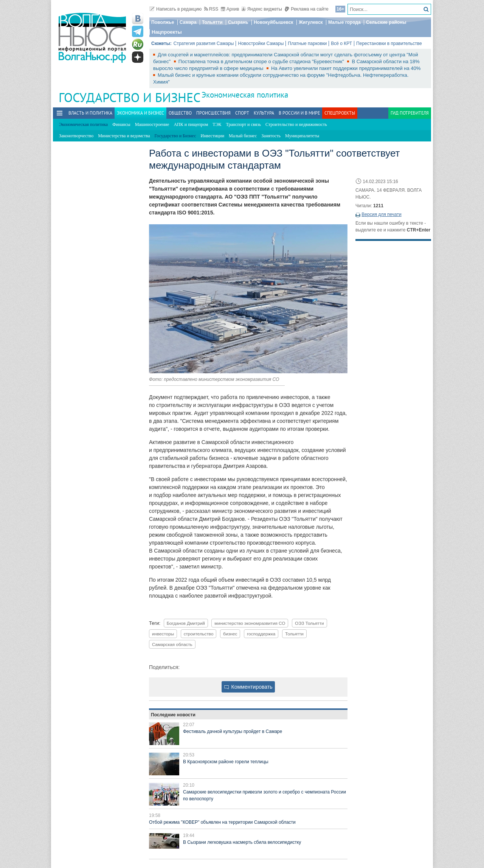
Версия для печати (381, 214)
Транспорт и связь (244, 124)
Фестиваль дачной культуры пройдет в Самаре (233, 731)
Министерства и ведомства (124, 136)
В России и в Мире (299, 113)
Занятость (271, 136)
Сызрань (238, 22)
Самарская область (172, 644)
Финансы (121, 124)
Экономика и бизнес (140, 113)
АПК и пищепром (191, 124)
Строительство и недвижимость (296, 124)
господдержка (261, 634)
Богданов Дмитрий (186, 623)
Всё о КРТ (341, 43)
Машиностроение (152, 124)
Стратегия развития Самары (204, 43)
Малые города (344, 22)
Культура (264, 113)
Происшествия (213, 113)
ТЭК (217, 124)
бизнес (230, 634)
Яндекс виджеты (262, 9)
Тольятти (212, 22)
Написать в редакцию (175, 9)
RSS (211, 9)
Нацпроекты (167, 32)
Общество (180, 113)
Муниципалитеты (302, 136)
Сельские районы (386, 22)
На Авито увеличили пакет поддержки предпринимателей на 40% (346, 68)
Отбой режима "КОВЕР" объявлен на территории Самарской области (222, 822)
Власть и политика (90, 113)
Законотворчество (76, 136)
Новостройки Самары (261, 43)
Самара (188, 22)
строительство (199, 634)
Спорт (242, 113)
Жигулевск (311, 22)
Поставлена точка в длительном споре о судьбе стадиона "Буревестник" (262, 61)
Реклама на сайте (306, 9)
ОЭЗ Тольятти (309, 623)
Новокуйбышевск (274, 22)
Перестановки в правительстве (389, 43)
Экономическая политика (245, 95)
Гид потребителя (410, 113)
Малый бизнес (243, 136)
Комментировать (248, 687)
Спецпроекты (340, 113)
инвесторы (163, 634)
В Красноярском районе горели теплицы (226, 762)
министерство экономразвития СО (250, 623)
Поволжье (163, 22)
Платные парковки (307, 43)
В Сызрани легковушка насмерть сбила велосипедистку (242, 842)
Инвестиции (213, 136)
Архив (230, 9)
